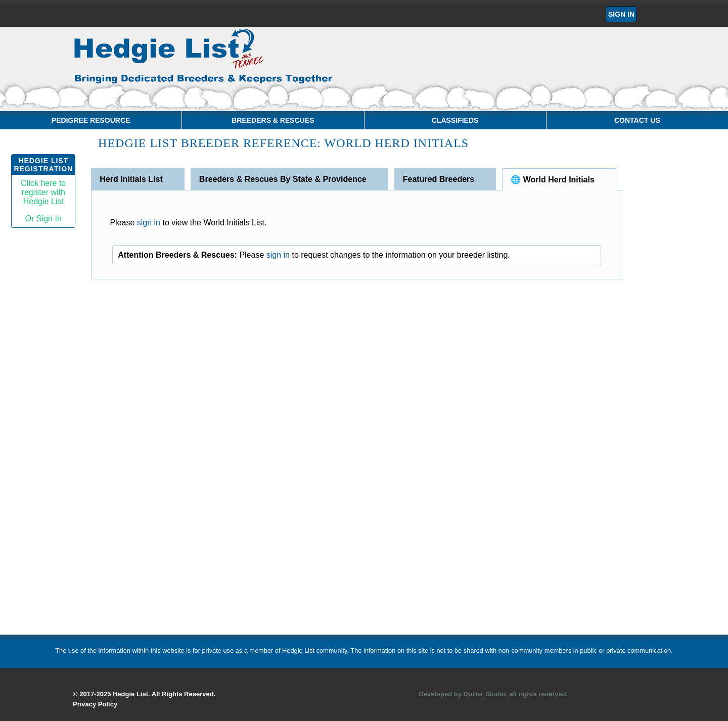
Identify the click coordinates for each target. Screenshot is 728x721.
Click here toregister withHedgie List (43, 192)
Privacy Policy (95, 704)
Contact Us (637, 120)
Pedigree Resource (91, 120)
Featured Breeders (439, 179)
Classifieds (455, 120)
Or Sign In (43, 219)
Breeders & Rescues (273, 120)
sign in (149, 223)
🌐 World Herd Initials (553, 180)
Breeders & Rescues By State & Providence (283, 179)
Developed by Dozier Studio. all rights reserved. (493, 694)
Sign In (621, 14)
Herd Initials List (131, 179)
